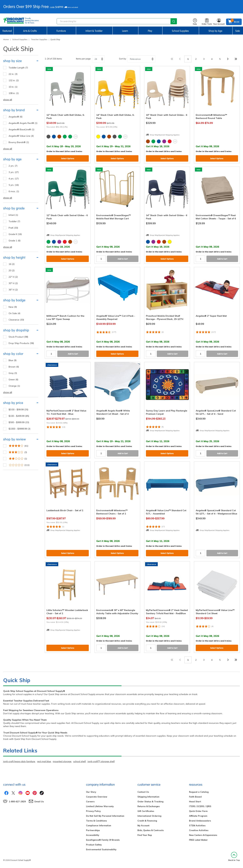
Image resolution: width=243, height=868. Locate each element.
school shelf (80, 761)
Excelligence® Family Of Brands (103, 840)
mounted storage (62, 761)
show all (8, 100)
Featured (7, 31)
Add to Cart (123, 259)
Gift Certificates (146, 811)
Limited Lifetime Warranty (100, 806)
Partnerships (93, 830)
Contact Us (143, 792)
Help (195, 22)
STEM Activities (197, 825)
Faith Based (195, 797)
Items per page (83, 59)
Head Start (195, 802)
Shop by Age (215, 31)
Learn (125, 31)
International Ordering (149, 816)
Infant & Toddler (94, 31)
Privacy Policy (93, 811)
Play (150, 31)
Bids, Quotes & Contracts (151, 830)
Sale (238, 31)
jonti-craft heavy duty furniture (19, 761)
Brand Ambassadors (200, 821)
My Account (143, 825)
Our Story (91, 792)
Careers (90, 802)
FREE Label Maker (198, 840)
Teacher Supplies (39, 39)
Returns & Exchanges (149, 806)
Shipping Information (148, 797)
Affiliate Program (198, 816)
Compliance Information (99, 825)
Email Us (39, 802)
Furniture (61, 31)
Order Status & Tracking (150, 802)
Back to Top (234, 857)
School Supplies (180, 31)
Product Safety (94, 845)
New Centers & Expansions (203, 835)
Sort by (123, 59)
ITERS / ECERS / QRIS (200, 806)
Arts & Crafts (30, 31)
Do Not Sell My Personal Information (105, 816)
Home (6, 39)
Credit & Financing (147, 821)
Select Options (68, 158)
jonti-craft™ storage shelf (101, 761)
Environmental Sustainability (101, 849)
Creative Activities (199, 830)
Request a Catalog (199, 792)
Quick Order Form (198, 811)
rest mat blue (44, 761)
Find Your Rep (145, 835)
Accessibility (93, 835)
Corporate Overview (97, 797)
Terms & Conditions (96, 821)
